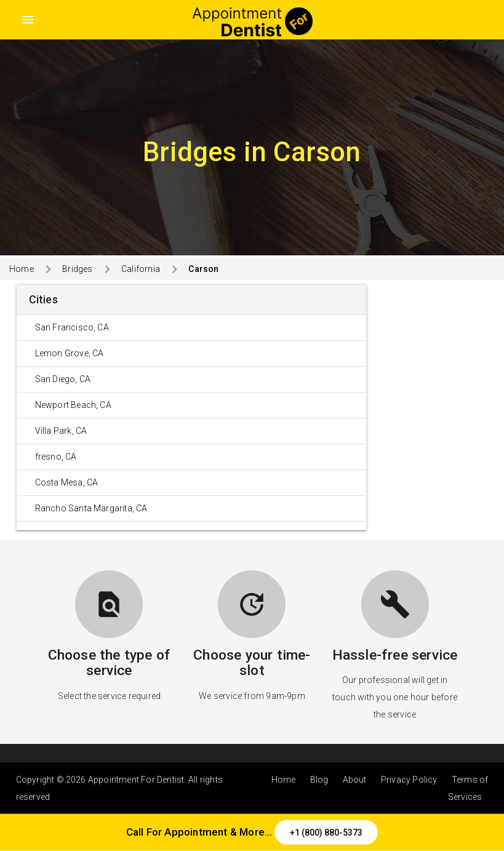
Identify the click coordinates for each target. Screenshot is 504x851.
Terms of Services (468, 788)
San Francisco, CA (72, 327)
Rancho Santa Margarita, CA (91, 508)
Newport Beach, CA (73, 405)
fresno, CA (56, 457)
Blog (319, 780)
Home (22, 269)
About (355, 780)
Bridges (77, 269)
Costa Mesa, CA (67, 482)
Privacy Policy (409, 780)
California (141, 269)
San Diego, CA (63, 379)
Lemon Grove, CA (70, 353)
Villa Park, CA (61, 431)
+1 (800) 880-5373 (326, 833)
